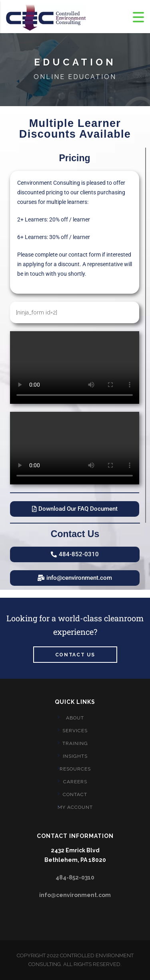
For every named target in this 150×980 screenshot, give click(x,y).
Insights (75, 756)
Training (75, 743)
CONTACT (75, 794)
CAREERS (75, 782)
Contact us (75, 655)
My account (75, 807)
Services (75, 731)
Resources (75, 769)
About (75, 718)
